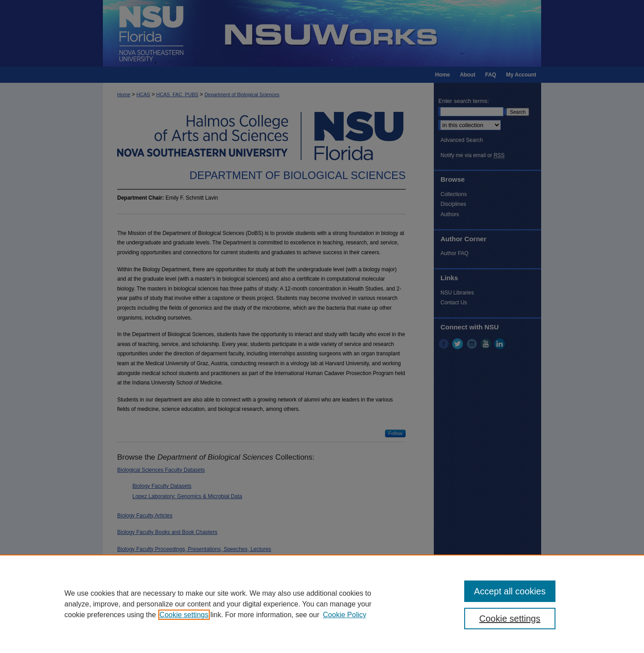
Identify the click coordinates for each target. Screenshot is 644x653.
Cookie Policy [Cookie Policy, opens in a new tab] (345, 615)
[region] (322, 604)
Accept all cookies (510, 591)
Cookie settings (184, 615)
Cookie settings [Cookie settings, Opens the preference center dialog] (510, 619)
